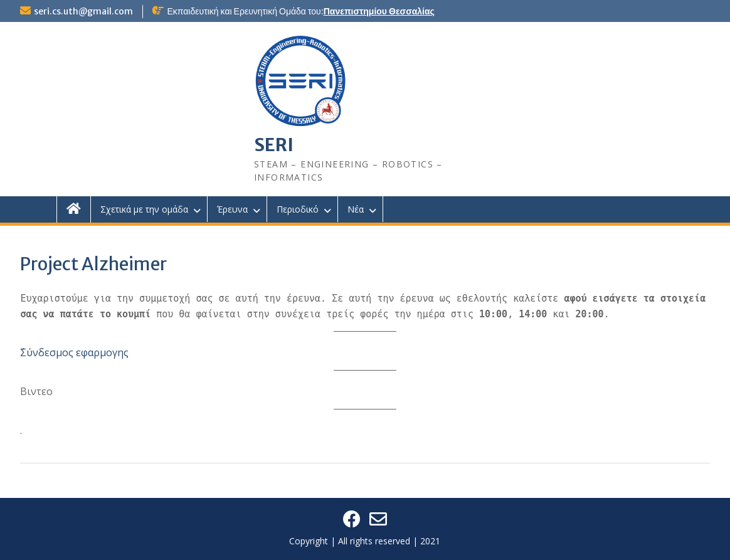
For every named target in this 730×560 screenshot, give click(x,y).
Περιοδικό (298, 209)
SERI (274, 145)
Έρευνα (232, 209)
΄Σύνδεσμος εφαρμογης (74, 352)
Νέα (356, 209)
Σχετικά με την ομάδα (144, 209)
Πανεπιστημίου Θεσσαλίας (379, 11)
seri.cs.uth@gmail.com (83, 11)
